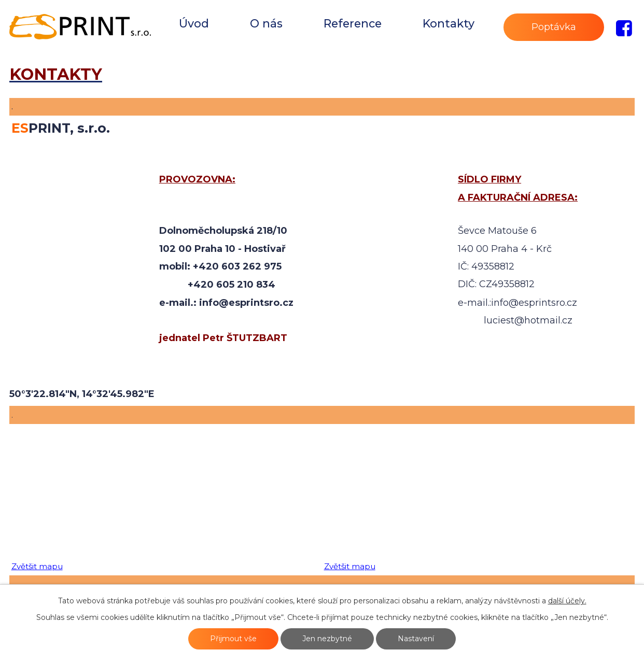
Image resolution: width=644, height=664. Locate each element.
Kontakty (449, 23)
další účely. (567, 601)
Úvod (194, 23)
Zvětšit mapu (37, 566)
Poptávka (554, 27)
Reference (353, 23)
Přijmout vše (233, 639)
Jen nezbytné (327, 639)
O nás (266, 23)
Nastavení (416, 639)
